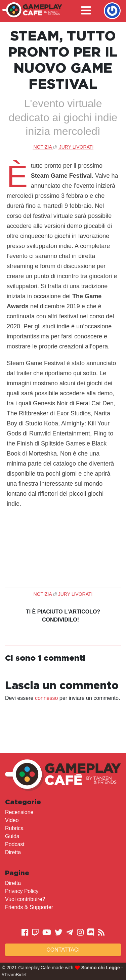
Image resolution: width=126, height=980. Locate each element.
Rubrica (14, 828)
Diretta (13, 852)
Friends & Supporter (29, 907)
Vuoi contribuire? (25, 899)
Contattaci (63, 950)
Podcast (15, 844)
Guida (12, 836)
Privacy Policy (22, 891)
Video (12, 820)
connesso (47, 698)
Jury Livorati (76, 147)
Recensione (19, 812)
